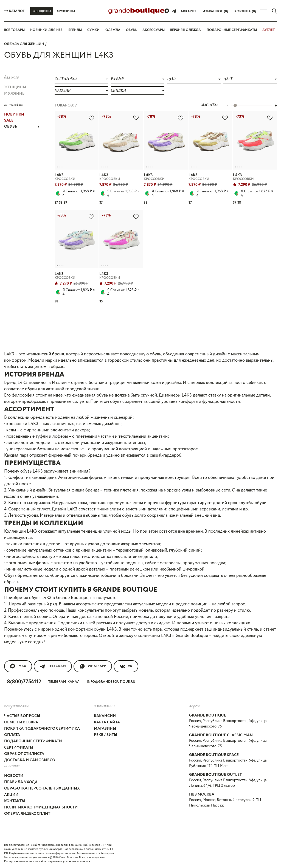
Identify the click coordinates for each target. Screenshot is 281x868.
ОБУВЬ (22, 127)
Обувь (131, 30)
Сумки (93, 30)
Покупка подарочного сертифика (42, 729)
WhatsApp (93, 666)
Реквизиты (106, 735)
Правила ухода (21, 782)
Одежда (113, 30)
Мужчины (66, 11)
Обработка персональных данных (42, 788)
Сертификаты (19, 748)
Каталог (14, 11)
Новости (14, 776)
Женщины (42, 11)
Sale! (9, 120)
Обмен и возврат (22, 722)
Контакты (15, 801)
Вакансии (105, 716)
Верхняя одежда (186, 30)
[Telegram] (174, 11)
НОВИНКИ (14, 114)
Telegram (53, 666)
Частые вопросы (22, 716)
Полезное (12, 765)
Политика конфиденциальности (41, 807)
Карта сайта (107, 722)
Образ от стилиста (24, 754)
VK (126, 666)
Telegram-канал (64, 682)
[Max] (167, 11)
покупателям (16, 706)
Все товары (14, 30)
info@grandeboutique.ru (111, 682)
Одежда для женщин (24, 44)
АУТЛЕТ (269, 30)
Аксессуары (154, 30)
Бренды (75, 30)
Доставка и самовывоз (29, 760)
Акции (11, 795)
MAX (18, 666)
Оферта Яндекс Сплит (27, 814)
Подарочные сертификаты (232, 30)
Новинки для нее (46, 30)
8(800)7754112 (24, 682)
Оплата (12, 735)
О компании (104, 706)
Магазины (105, 729)
